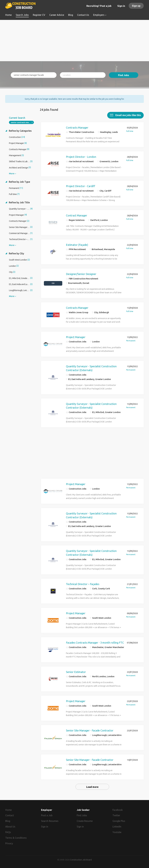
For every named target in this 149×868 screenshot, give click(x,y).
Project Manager (76, 337)
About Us (10, 827)
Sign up (136, 6)
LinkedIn (117, 827)
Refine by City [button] (16, 253)
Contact (10, 815)
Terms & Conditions (16, 838)
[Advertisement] (74, 41)
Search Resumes (50, 821)
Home (8, 810)
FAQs (8, 832)
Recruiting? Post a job (99, 6)
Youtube (117, 832)
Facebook (118, 810)
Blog (8, 821)
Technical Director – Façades (83, 584)
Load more (92, 787)
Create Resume (85, 821)
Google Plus (119, 821)
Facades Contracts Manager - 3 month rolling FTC (95, 643)
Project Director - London (81, 157)
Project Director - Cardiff (81, 186)
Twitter (116, 815)
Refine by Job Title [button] (19, 202)
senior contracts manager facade (22, 122)
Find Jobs (124, 75)
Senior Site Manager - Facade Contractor (90, 730)
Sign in (121, 6)
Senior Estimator (76, 672)
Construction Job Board (81, 860)
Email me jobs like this (128, 115)
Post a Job (47, 815)
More (12, 174)
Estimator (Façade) (77, 245)
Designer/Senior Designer (81, 274)
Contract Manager (77, 215)
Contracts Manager (77, 128)
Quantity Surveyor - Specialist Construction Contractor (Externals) (91, 368)
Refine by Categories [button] (20, 131)
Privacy (9, 843)
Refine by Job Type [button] (19, 182)
